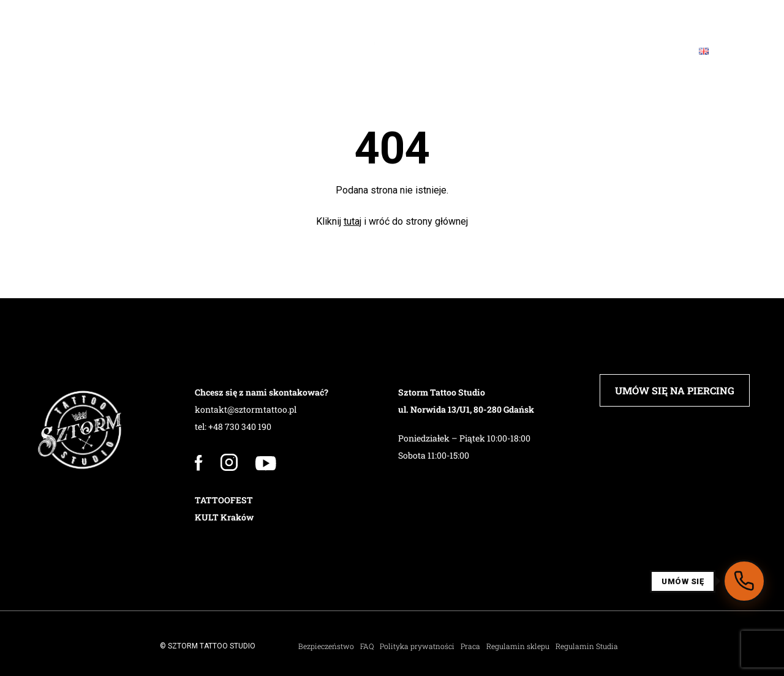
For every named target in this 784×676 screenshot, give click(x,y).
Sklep (480, 51)
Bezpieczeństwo (326, 646)
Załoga (157, 51)
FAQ (533, 51)
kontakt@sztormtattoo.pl (246, 409)
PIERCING (225, 51)
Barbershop (306, 51)
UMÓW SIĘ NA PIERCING (675, 390)
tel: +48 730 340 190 (233, 426)
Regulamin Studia (587, 646)
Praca (470, 646)
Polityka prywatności (417, 646)
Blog (583, 51)
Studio (93, 51)
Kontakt (646, 51)
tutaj (352, 221)
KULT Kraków (224, 517)
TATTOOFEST (224, 500)
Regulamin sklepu (518, 646)
